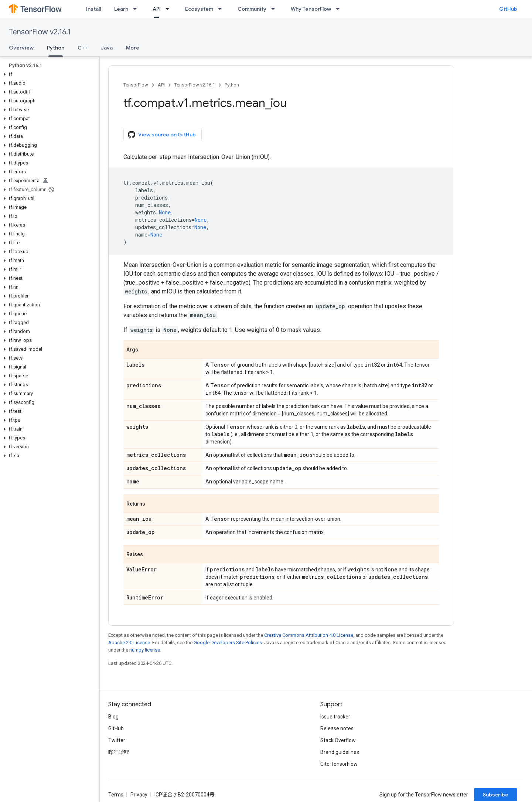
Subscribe (496, 795)
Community (252, 9)
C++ (83, 48)
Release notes (337, 728)
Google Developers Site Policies (228, 643)
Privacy (139, 795)
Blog (113, 717)
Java (107, 48)
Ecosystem (199, 9)
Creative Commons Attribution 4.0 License (309, 635)
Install (93, 9)
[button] (48, 74)
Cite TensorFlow (339, 764)
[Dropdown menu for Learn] (137, 9)
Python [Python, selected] (56, 48)
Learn (121, 9)
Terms (116, 795)
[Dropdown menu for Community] (275, 9)
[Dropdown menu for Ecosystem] (222, 9)
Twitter (117, 740)
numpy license (145, 650)
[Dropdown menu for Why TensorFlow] (340, 9)
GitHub (508, 9)
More (133, 48)
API (161, 85)
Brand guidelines (340, 752)
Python (232, 85)
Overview (21, 48)
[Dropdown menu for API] (170, 9)
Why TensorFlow (311, 9)
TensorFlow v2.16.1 (40, 32)
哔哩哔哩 (119, 752)
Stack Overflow (338, 740)
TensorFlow (136, 85)
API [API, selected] (157, 9)
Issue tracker (335, 717)
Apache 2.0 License (129, 643)
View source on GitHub (162, 135)
